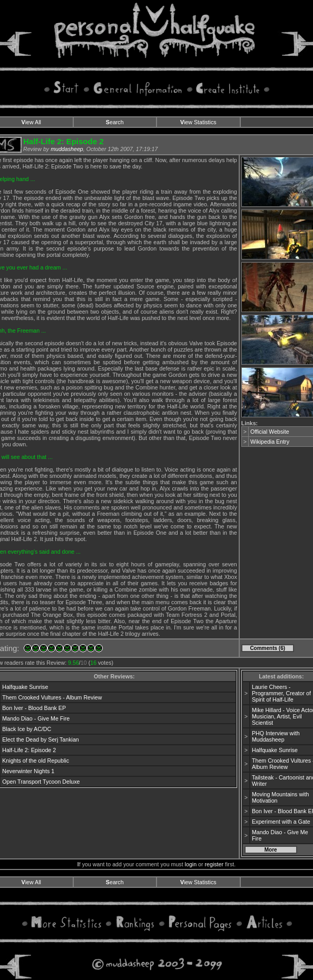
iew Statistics (198, 122)
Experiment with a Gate (281, 822)
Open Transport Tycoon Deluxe (41, 782)
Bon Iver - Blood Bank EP (34, 708)
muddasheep (67, 149)
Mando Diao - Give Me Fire (36, 718)
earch (115, 122)
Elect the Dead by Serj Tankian (41, 739)
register (214, 864)
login (191, 864)
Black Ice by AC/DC (27, 729)
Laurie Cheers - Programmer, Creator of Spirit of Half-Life (281, 693)
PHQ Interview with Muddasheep (276, 736)
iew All (31, 122)
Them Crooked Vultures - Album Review (52, 697)
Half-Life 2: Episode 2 (29, 750)
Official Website (270, 432)
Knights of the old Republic (36, 761)
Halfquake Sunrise (25, 687)
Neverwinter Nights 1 (28, 771)
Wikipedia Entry (270, 442)
